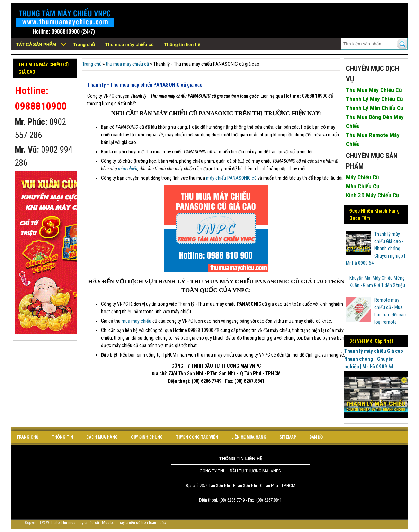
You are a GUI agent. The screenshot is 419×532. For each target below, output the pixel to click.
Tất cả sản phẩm (36, 44)
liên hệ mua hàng (249, 437)
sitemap (288, 437)
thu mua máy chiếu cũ (127, 64)
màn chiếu (128, 169)
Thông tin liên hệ (182, 44)
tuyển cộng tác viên (197, 437)
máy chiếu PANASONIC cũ (231, 178)
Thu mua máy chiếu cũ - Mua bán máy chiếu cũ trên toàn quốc (113, 523)
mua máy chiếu (136, 321)
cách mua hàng (102, 437)
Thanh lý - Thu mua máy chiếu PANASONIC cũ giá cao (145, 85)
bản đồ (316, 437)
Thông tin (62, 437)
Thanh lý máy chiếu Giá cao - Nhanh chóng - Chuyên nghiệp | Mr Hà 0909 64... (376, 249)
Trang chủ (84, 44)
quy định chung (147, 437)
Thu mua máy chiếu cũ (130, 44)
